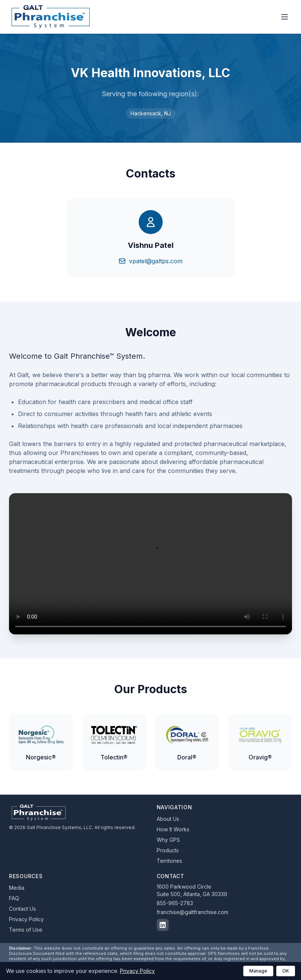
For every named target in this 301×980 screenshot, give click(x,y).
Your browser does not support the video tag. (150, 564)
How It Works (173, 829)
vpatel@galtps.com (150, 261)
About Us (168, 819)
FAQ (14, 898)
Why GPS (168, 840)
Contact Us (22, 909)
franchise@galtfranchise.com (192, 912)
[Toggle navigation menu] (285, 17)
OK (286, 971)
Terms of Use (26, 930)
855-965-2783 (175, 903)
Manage (258, 971)
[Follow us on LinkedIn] (163, 925)
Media (17, 888)
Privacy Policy (26, 919)
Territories (169, 861)
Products (168, 850)
